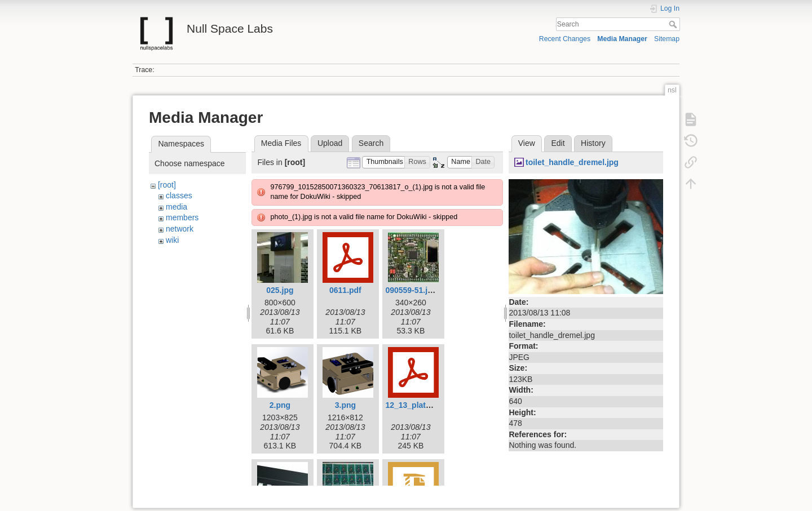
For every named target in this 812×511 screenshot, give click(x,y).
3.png (345, 405)
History (593, 143)
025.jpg (280, 290)
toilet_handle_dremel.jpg (572, 162)
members (182, 217)
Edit (558, 143)
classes (179, 195)
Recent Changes (565, 39)
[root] (167, 185)
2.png (280, 405)
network (180, 229)
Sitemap (667, 39)
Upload (330, 143)
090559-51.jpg (411, 290)
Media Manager (622, 39)
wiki (172, 240)
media (176, 207)
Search (674, 24)
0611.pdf (345, 290)
